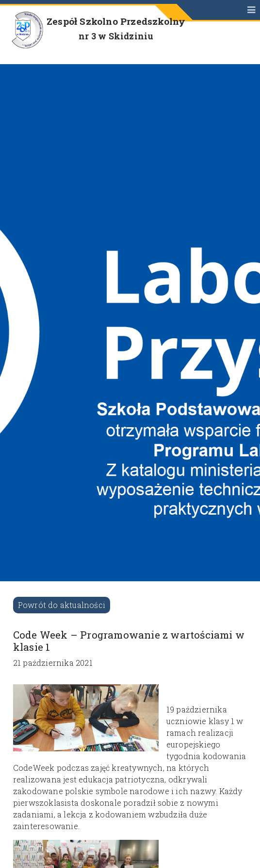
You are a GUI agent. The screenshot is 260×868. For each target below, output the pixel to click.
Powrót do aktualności (62, 605)
